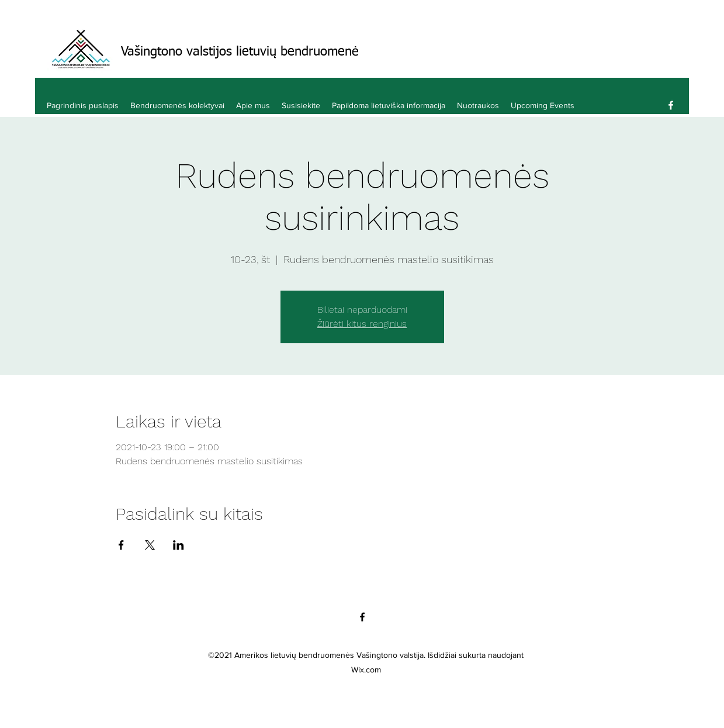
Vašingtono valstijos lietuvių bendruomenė (240, 52)
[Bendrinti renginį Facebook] (121, 545)
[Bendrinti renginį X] (150, 545)
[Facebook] (671, 105)
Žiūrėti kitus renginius (362, 324)
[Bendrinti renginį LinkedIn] (179, 545)
